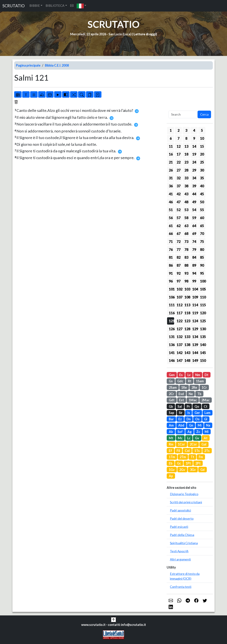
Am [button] (171, 425)
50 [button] (202, 202)
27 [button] (179, 170)
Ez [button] (180, 419)
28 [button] (186, 170)
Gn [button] (191, 425)
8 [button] (186, 138)
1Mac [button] (193, 400)
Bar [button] (171, 419)
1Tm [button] (172, 457)
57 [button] (179, 218)
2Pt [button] (198, 463)
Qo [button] (197, 406)
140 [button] (203, 345)
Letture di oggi (145, 34)
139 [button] (195, 345)
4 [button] (194, 130)
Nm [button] (198, 375)
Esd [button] (181, 394)
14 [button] (194, 146)
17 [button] (179, 154)
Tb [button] (199, 394)
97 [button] (179, 281)
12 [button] (179, 146)
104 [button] (195, 289)
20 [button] (202, 154)
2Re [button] (194, 387)
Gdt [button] (172, 400)
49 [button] (194, 202)
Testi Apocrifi (179, 551)
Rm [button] (171, 444)
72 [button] (179, 241)
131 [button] (171, 337)
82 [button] (179, 257)
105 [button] (203, 289)
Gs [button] (171, 381)
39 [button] (194, 186)
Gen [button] (172, 375)
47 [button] (179, 202)
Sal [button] (180, 406)
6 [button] (171, 138)
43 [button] (186, 194)
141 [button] (171, 353)
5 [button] (202, 130)
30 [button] (202, 170)
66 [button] (171, 233)
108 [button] (187, 297)
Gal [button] (204, 444)
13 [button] (186, 146)
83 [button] (186, 257)
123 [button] (187, 321)
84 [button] (194, 257)
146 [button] (171, 360)
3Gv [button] (193, 470)
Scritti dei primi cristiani (186, 502)
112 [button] (179, 305)
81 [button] (171, 257)
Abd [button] (181, 425)
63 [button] (186, 226)
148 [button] (187, 360)
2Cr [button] (171, 394)
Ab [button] (171, 432)
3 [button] (186, 130)
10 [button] (202, 138)
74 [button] (194, 241)
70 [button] (202, 233)
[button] (81, 6)
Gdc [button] (180, 381)
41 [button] (171, 194)
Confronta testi (181, 587)
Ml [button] (207, 432)
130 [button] (203, 329)
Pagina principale (28, 65)
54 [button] (194, 210)
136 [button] (171, 345)
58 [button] (186, 218)
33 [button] (186, 178)
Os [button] (197, 419)
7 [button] (178, 138)
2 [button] (178, 130)
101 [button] (171, 289)
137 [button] (179, 345)
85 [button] (202, 257)
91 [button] (171, 273)
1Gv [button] (172, 470)
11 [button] (171, 146)
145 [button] (203, 353)
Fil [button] (178, 451)
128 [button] (187, 329)
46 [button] (171, 202)
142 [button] (179, 353)
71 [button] (171, 241)
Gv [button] (197, 438)
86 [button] (171, 265)
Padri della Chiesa (182, 535)
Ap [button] (171, 476)
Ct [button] (206, 406)
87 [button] (179, 265)
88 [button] (186, 265)
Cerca (204, 114)
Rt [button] (190, 381)
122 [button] (179, 321)
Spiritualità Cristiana (184, 543)
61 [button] (171, 226)
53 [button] (186, 210)
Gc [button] (179, 463)
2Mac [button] (206, 400)
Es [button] (181, 375)
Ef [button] (170, 451)
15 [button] (202, 146)
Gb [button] (171, 406)
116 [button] (171, 313)
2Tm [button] (183, 457)
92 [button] (179, 273)
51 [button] (171, 210)
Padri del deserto (182, 518)
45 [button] (202, 194)
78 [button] (186, 249)
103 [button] (187, 289)
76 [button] (171, 249)
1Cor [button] (181, 444)
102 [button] (179, 289)
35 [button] (202, 178)
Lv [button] (189, 375)
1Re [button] (184, 387)
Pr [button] (188, 406)
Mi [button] (200, 425)
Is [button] (189, 413)
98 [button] (186, 281)
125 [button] (203, 321)
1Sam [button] (200, 381)
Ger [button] (197, 413)
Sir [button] (181, 413)
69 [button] (194, 233)
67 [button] (179, 233)
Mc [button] (180, 438)
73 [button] (186, 241)
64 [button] (194, 226)
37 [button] (179, 186)
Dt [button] (207, 375)
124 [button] (195, 321)
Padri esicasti (179, 527)
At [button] (206, 438)
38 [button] (186, 186)
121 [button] (171, 321)
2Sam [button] (173, 387)
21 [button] (171, 162)
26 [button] (171, 170)
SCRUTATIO (14, 6)
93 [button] (186, 273)
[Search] (183, 114)
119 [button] (195, 313)
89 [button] (194, 265)
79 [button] (194, 249)
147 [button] (179, 360)
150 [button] (203, 360)
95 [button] (202, 273)
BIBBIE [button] (35, 6)
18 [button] (186, 154)
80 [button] (202, 249)
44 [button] (194, 194)
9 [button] (194, 138)
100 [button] (203, 281)
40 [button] (202, 186)
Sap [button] (171, 413)
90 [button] (202, 265)
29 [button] (194, 170)
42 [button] (179, 194)
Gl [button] (206, 419)
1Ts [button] (197, 451)
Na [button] (208, 425)
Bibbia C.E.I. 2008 (57, 65)
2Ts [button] (207, 451)
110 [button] (203, 297)
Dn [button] (189, 419)
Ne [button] (191, 394)
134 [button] (195, 337)
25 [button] (202, 162)
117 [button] (179, 313)
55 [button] (202, 210)
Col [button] (187, 451)
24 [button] (194, 162)
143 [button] (187, 353)
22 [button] (179, 162)
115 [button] (203, 305)
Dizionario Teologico (184, 494)
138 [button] (187, 345)
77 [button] (179, 249)
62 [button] (179, 226)
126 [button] (171, 329)
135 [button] (203, 337)
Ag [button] (190, 432)
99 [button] (194, 281)
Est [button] (182, 400)
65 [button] (202, 226)
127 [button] (179, 329)
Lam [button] (207, 413)
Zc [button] (198, 432)
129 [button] (195, 329)
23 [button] (186, 162)
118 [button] (187, 313)
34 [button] (194, 178)
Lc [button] (189, 438)
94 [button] (194, 273)
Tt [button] (192, 457)
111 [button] (171, 305)
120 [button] (203, 313)
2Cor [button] (193, 444)
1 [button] (171, 130)
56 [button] (171, 218)
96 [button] (171, 281)
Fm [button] (201, 457)
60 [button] (202, 218)
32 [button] (179, 178)
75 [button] (202, 241)
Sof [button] (180, 432)
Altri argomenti (180, 559)
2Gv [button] (182, 470)
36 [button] (171, 186)
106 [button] (171, 297)
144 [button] (195, 353)
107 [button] (179, 297)
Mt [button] (171, 438)
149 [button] (195, 360)
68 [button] (186, 233)
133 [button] (187, 337)
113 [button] (187, 305)
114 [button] (195, 305)
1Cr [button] (204, 387)
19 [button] (194, 154)
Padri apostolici (180, 510)
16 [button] (171, 154)
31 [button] (171, 178)
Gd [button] (203, 470)
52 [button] (179, 210)
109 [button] (195, 297)
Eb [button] (171, 463)
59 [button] (194, 218)
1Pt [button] (188, 463)
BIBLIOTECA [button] (55, 6)
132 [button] (179, 337)
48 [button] (186, 202)
